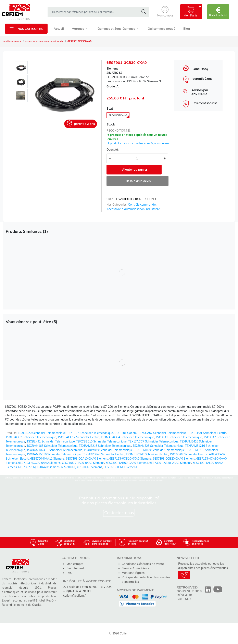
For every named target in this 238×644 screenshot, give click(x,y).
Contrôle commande (13, 42)
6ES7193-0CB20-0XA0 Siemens (174, 459)
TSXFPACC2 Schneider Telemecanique (31, 437)
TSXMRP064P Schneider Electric (103, 454)
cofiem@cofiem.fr (75, 595)
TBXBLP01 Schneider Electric (207, 433)
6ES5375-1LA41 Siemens (120, 467)
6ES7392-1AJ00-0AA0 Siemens (39, 467)
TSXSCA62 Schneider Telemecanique (162, 433)
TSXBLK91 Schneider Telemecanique (51, 441)
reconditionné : (119, 131)
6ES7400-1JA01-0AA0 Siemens (82, 467)
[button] (165, 12)
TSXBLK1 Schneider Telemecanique (179, 437)
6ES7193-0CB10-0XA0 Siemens (130, 459)
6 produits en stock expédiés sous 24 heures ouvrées (137, 138)
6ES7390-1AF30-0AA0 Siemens (170, 463)
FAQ (69, 572)
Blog (183, 29)
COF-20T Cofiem (126, 433)
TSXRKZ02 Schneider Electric (189, 454)
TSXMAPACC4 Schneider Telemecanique (127, 437)
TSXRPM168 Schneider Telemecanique (159, 450)
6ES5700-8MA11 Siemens (47, 459)
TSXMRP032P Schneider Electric (147, 454)
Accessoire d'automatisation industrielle (51, 42)
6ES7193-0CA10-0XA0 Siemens (87, 459)
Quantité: (112, 150)
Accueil (59, 29)
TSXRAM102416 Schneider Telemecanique (54, 450)
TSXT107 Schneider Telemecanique (90, 433)
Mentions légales (133, 572)
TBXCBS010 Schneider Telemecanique (101, 441)
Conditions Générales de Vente (142, 564)
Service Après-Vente (135, 568)
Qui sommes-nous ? (159, 29)
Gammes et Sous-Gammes (117, 29)
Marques (80, 29)
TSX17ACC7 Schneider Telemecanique (153, 441)
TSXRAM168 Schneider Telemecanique (52, 446)
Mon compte (75, 564)
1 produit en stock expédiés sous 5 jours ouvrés (138, 144)
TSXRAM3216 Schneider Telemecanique (105, 446)
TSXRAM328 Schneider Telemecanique (158, 446)
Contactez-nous (119, 513)
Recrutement (75, 568)
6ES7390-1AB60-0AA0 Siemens (127, 463)
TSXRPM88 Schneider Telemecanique (108, 450)
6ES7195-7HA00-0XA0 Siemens (83, 463)
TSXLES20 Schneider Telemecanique (42, 433)
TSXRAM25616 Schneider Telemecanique (54, 454)
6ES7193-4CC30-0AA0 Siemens (39, 463)
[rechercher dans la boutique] (95, 12)
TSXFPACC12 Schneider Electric (78, 437)
